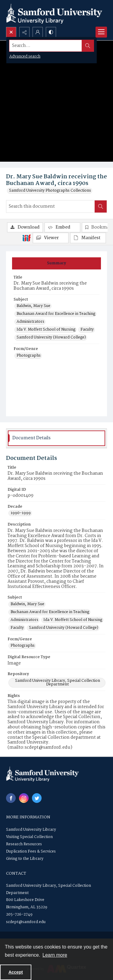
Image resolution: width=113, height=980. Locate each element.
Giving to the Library (25, 859)
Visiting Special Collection (29, 837)
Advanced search (25, 56)
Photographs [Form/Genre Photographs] (29, 356)
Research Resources (24, 844)
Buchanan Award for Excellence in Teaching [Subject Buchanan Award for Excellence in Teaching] (56, 314)
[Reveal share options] (24, 32)
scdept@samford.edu (26, 922)
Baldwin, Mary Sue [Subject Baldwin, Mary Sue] (33, 306)
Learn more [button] (55, 955)
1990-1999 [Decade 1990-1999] (21, 513)
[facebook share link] (11, 798)
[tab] (56, 263)
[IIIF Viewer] (51, 238)
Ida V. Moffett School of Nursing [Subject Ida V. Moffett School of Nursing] (46, 330)
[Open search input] (11, 32)
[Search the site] (46, 46)
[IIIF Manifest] (88, 238)
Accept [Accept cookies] (16, 972)
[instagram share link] (24, 798)
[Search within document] (101, 206)
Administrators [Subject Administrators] (30, 322)
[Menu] (101, 32)
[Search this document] (50, 206)
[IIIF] (27, 238)
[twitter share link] (37, 798)
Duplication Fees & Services (31, 851)
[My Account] (38, 32)
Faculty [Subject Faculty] (87, 330)
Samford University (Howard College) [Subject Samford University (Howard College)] (51, 338)
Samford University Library (31, 830)
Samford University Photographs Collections (50, 191)
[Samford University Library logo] (54, 13)
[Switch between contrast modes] (51, 32)
